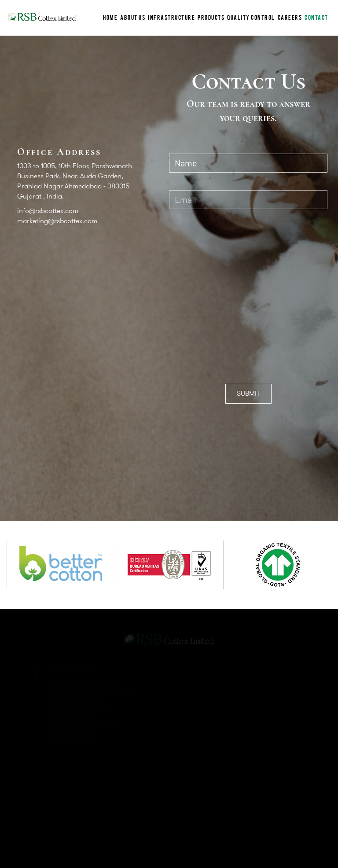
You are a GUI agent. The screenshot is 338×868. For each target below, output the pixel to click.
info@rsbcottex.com (48, 211)
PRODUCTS (211, 17)
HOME (110, 17)
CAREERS (290, 17)
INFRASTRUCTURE (171, 17)
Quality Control (251, 17)
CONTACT (316, 17)
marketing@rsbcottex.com (57, 221)
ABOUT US (133, 17)
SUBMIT (248, 393)
